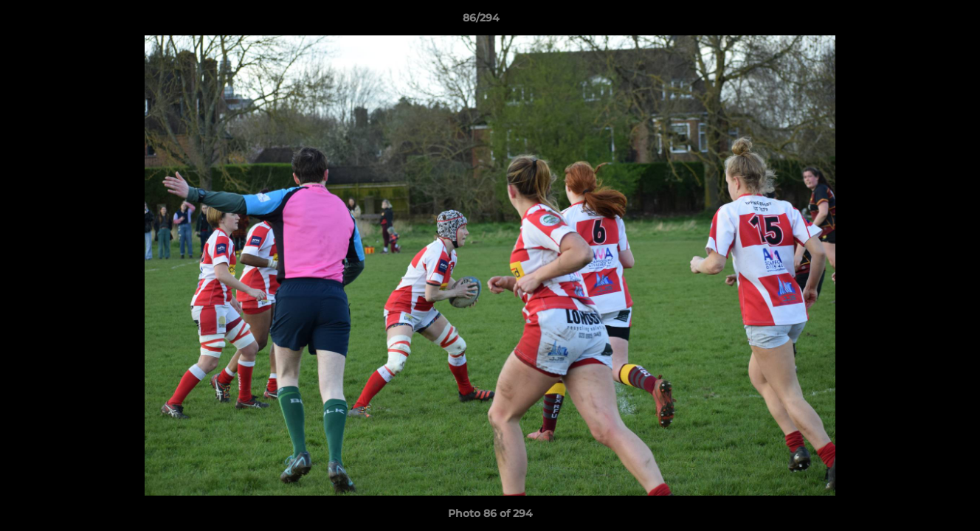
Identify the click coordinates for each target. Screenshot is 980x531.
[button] (918, 21)
